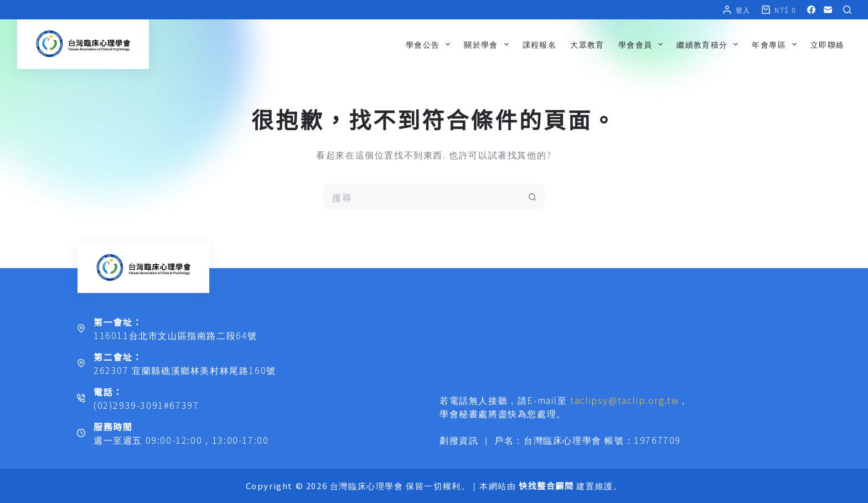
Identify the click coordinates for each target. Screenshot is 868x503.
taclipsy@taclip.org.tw (624, 400)
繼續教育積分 (709, 44)
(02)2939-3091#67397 (146, 405)
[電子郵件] (828, 10)
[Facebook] (811, 10)
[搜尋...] (422, 197)
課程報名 (540, 44)
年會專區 (776, 44)
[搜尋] (847, 10)
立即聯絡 (828, 44)
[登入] (737, 10)
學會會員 (643, 44)
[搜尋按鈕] (532, 197)
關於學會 (488, 44)
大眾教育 (587, 44)
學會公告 (430, 44)
